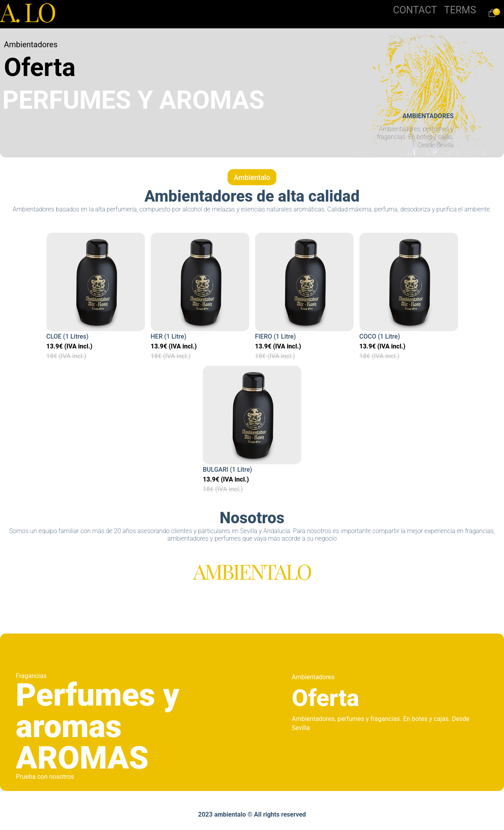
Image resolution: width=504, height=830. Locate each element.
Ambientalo (252, 177)
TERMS (460, 10)
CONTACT (415, 10)
